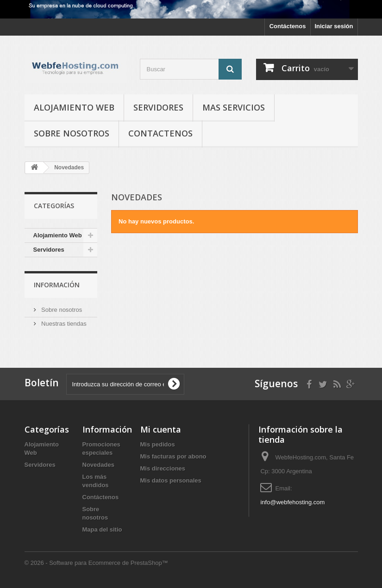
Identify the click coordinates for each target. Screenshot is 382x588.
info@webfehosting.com (292, 502)
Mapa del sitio (102, 529)
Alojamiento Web (74, 107)
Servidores (158, 107)
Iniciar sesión (334, 26)
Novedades (98, 465)
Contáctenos (288, 26)
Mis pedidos (158, 444)
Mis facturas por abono (173, 456)
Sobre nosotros (72, 133)
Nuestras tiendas (63, 324)
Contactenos (160, 133)
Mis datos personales (171, 480)
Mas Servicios (234, 107)
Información (57, 285)
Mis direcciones (163, 468)
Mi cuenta (161, 429)
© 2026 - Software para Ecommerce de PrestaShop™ (96, 563)
